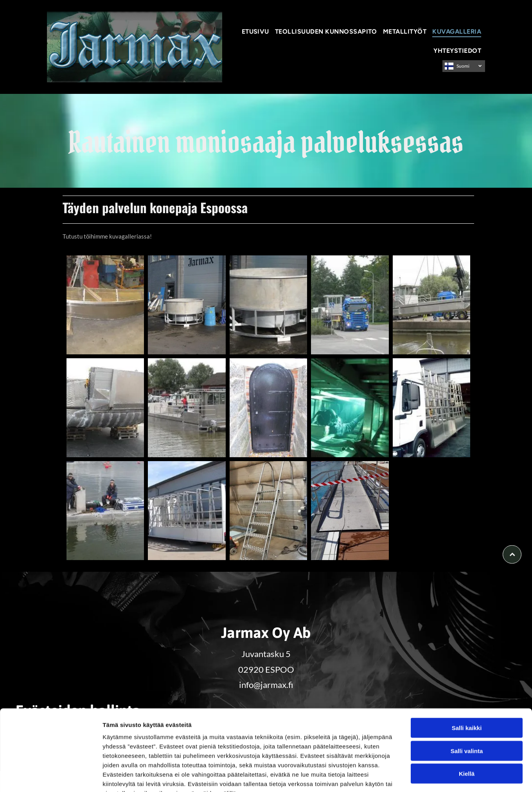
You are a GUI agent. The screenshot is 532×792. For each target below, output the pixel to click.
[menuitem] (256, 31)
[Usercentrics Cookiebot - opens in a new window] (51, 777)
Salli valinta (467, 703)
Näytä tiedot (418, 777)
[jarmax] (105, 305)
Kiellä (467, 726)
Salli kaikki (467, 680)
